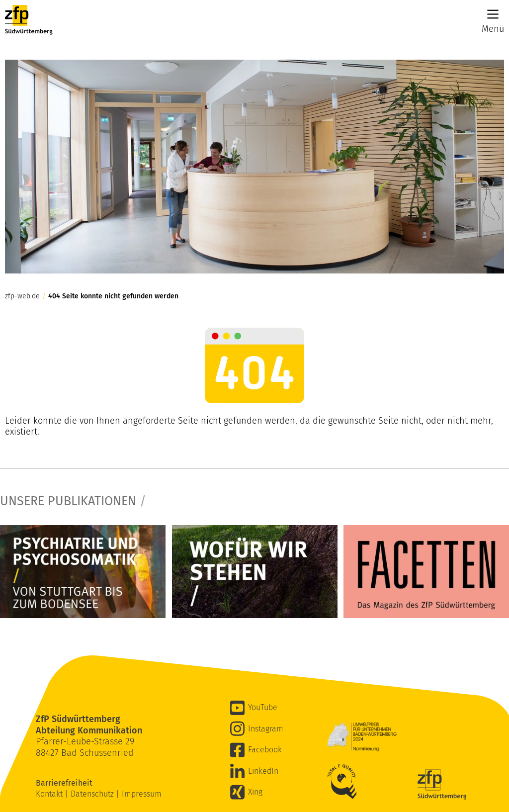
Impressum (142, 794)
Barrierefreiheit (65, 783)
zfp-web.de (22, 296)
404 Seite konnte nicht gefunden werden (113, 296)
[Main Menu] (493, 14)
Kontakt (50, 794)
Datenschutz (93, 794)
